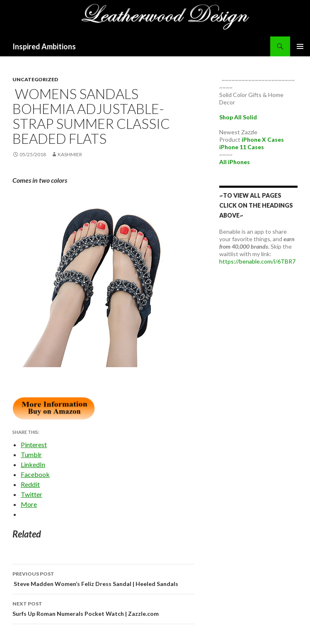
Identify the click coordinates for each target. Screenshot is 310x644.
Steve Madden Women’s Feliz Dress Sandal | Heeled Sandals (103, 578)
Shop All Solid (238, 117)
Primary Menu (300, 46)
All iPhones (235, 162)
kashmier (70, 154)
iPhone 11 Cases (242, 147)
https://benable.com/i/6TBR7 (257, 261)
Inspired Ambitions (44, 46)
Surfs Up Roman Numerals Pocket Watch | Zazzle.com (103, 608)
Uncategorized (35, 79)
